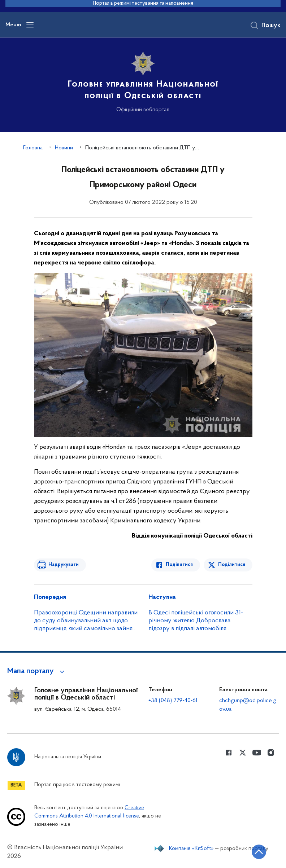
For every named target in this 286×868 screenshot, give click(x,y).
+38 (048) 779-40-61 (173, 701)
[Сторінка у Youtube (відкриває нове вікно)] (257, 753)
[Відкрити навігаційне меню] (30, 25)
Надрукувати (64, 565)
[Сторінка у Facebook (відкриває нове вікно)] (229, 753)
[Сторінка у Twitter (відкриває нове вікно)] (243, 753)
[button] (37, 671)
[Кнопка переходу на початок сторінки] (259, 852)
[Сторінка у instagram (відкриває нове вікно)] (271, 753)
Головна (33, 148)
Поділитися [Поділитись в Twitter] (232, 565)
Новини (64, 148)
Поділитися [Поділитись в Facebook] (179, 565)
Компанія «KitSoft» (191, 849)
